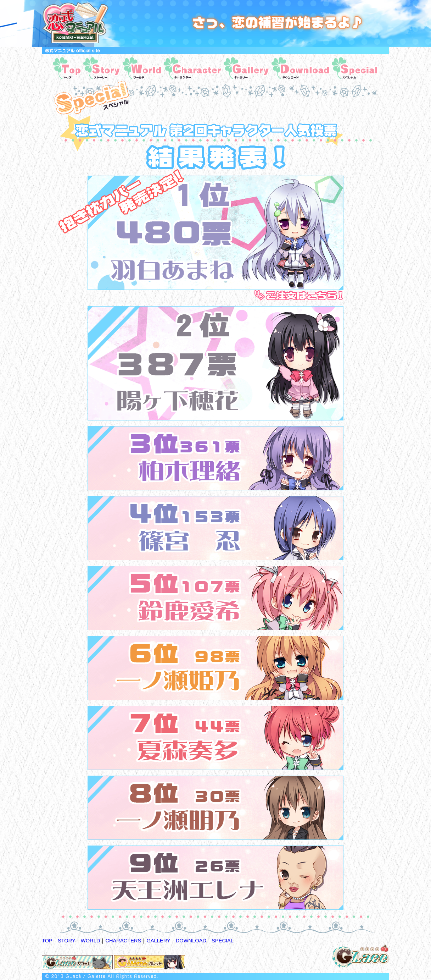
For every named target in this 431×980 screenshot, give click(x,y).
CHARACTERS (123, 941)
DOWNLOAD (191, 941)
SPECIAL (223, 941)
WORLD (91, 941)
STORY (67, 941)
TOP (47, 941)
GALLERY (158, 941)
